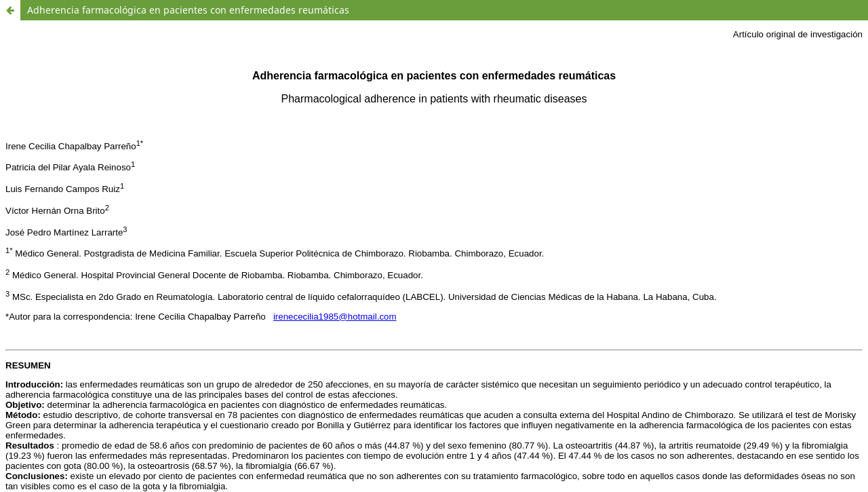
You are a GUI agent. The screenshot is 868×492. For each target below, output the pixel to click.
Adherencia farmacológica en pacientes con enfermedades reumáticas (188, 10)
